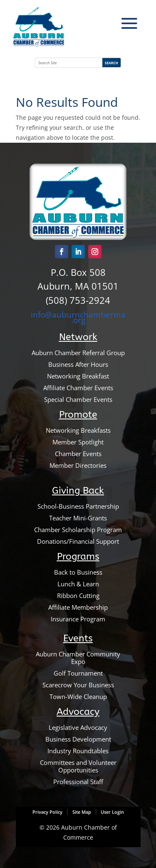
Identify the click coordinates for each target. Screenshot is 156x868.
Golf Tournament (78, 673)
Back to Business (78, 572)
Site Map (82, 812)
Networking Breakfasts (78, 430)
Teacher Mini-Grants (78, 518)
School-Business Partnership (78, 506)
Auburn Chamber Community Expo (78, 658)
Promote (78, 415)
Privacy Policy (47, 812)
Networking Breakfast (78, 376)
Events (78, 638)
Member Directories (78, 465)
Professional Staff (78, 782)
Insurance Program (78, 619)
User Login (112, 812)
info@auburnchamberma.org (78, 317)
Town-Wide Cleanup (78, 696)
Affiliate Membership (78, 607)
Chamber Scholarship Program (78, 530)
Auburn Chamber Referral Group (78, 353)
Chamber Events (78, 454)
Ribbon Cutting (78, 595)
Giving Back (78, 491)
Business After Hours (78, 364)
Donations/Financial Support (78, 541)
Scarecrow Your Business (78, 685)
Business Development (78, 739)
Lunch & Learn (78, 584)
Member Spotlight (78, 442)
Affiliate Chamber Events (78, 388)
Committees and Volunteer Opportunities (78, 766)
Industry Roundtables (78, 751)
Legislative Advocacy (78, 727)
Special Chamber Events (78, 399)
